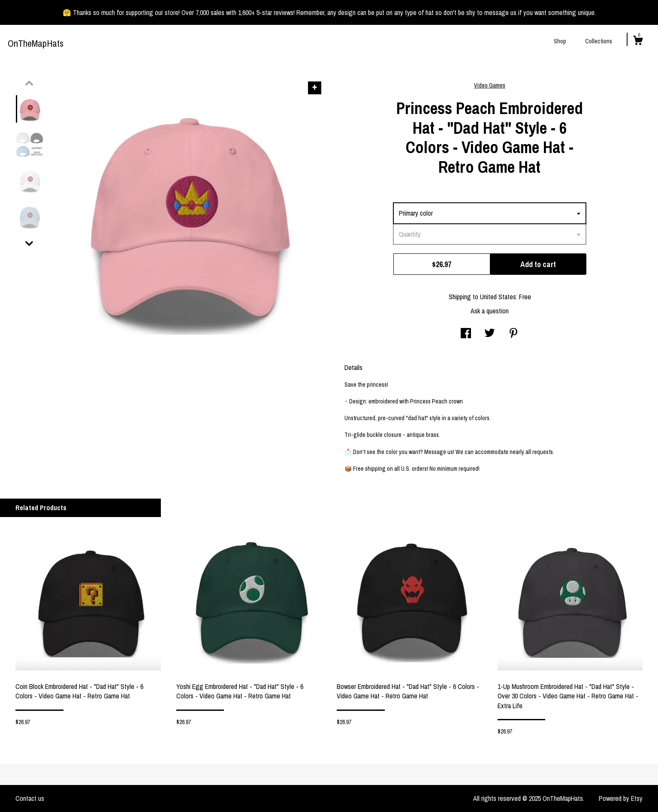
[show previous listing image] (29, 83)
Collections (599, 41)
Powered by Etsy (621, 798)
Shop (560, 41)
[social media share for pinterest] (513, 334)
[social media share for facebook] (466, 334)
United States (498, 297)
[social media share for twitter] (490, 334)
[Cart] (638, 42)
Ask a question (490, 311)
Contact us (30, 798)
